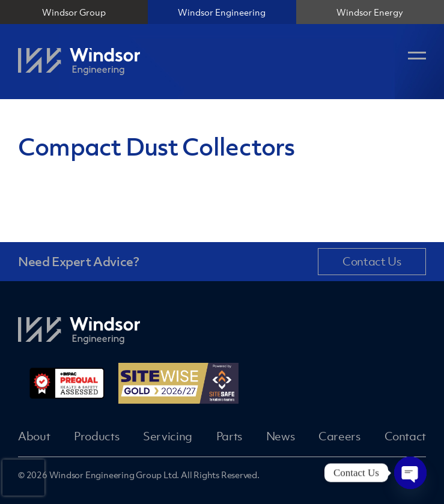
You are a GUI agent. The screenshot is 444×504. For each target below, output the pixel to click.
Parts (229, 436)
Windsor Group (74, 12)
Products (96, 436)
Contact (405, 436)
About (34, 436)
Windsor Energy (370, 12)
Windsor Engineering (222, 12)
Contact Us (372, 261)
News (281, 436)
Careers (339, 436)
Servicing (168, 436)
